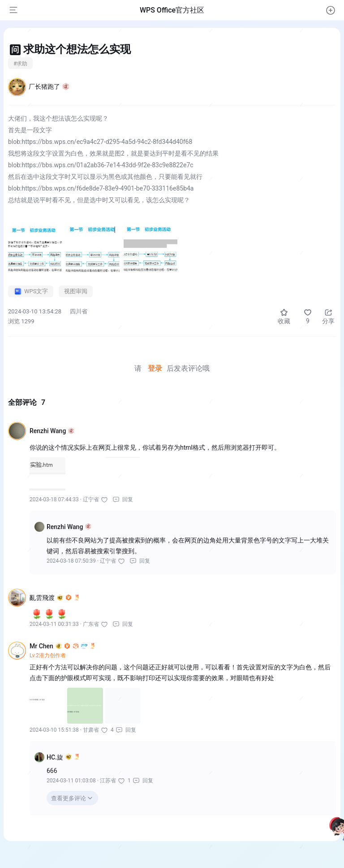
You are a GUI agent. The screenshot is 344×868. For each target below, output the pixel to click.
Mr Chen (63, 646)
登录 (155, 368)
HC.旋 (63, 757)
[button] (331, 10)
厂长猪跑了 (49, 87)
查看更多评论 (69, 798)
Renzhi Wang (52, 431)
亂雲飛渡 (55, 598)
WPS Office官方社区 (172, 10)
